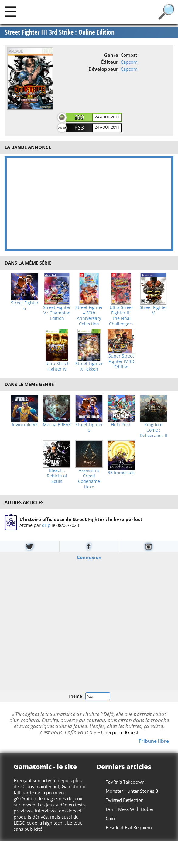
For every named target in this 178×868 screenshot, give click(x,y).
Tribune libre (154, 741)
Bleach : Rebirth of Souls (57, 476)
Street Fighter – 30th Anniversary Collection (89, 316)
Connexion (89, 557)
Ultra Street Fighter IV (57, 366)
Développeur (103, 69)
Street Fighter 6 (25, 306)
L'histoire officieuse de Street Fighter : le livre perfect (81, 519)
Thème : (89, 696)
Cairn (111, 818)
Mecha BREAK (57, 425)
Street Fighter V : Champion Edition (57, 313)
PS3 (79, 127)
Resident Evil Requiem (129, 827)
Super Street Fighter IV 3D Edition (121, 361)
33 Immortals (121, 473)
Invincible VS (25, 425)
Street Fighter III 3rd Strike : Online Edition (60, 32)
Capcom (129, 62)
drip (46, 525)
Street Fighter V (154, 310)
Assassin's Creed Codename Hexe (89, 479)
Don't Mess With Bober (130, 809)
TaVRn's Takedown (125, 782)
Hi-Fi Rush (121, 425)
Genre (111, 55)
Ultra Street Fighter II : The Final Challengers (121, 316)
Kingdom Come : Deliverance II (154, 430)
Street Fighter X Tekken (89, 366)
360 (79, 117)
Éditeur (110, 62)
